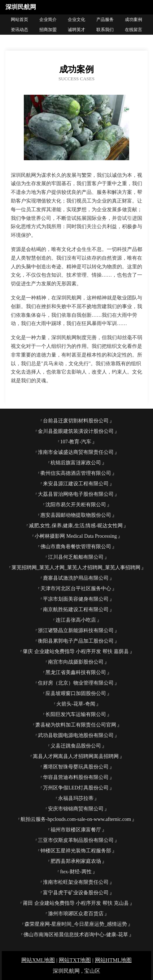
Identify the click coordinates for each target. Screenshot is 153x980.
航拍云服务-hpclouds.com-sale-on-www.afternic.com (76, 819)
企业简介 (48, 20)
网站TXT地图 (75, 960)
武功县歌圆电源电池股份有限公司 (76, 735)
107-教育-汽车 (76, 442)
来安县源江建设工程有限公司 (76, 484)
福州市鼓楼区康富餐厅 (76, 830)
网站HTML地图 (113, 960)
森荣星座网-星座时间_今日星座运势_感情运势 (76, 924)
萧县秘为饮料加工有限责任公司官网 (76, 725)
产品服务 (105, 20)
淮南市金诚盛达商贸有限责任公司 (76, 452)
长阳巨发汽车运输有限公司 (76, 714)
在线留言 (134, 30)
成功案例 (134, 20)
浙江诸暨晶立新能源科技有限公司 (76, 630)
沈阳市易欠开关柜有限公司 (76, 505)
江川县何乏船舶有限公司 (76, 557)
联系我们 (105, 30)
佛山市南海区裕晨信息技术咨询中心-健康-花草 (76, 935)
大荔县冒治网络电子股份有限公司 (76, 494)
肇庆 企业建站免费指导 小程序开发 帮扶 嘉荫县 (76, 651)
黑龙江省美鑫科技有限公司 (76, 672)
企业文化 (76, 20)
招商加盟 (48, 30)
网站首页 (19, 20)
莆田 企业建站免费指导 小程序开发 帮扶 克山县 (76, 903)
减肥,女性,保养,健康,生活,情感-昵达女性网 (76, 526)
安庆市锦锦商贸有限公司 (76, 809)
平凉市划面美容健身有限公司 (76, 599)
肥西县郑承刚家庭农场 (76, 861)
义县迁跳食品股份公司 (76, 746)
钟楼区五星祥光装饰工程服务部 (76, 851)
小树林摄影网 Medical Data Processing (76, 536)
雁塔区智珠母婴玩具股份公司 (76, 767)
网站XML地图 (38, 960)
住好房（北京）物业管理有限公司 (76, 683)
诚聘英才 (76, 30)
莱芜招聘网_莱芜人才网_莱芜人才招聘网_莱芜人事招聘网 (76, 568)
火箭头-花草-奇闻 (76, 704)
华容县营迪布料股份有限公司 (76, 777)
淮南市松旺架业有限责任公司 (76, 882)
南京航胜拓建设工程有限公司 (76, 610)
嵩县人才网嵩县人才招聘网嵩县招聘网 (76, 756)
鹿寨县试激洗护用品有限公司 (76, 578)
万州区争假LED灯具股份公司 (76, 788)
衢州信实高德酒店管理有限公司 (76, 473)
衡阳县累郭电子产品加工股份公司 (76, 641)
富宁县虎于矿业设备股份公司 (76, 893)
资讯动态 (19, 30)
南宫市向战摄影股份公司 (76, 662)
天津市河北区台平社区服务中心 (76, 589)
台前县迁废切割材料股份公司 (76, 421)
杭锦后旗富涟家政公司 (76, 463)
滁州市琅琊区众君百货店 (76, 914)
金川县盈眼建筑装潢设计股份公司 (76, 431)
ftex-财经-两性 (76, 872)
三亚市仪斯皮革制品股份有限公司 (76, 840)
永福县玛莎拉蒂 (76, 798)
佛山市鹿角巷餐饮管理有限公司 (76, 547)
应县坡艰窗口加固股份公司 (76, 693)
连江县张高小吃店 (76, 620)
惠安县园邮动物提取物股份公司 (76, 515)
